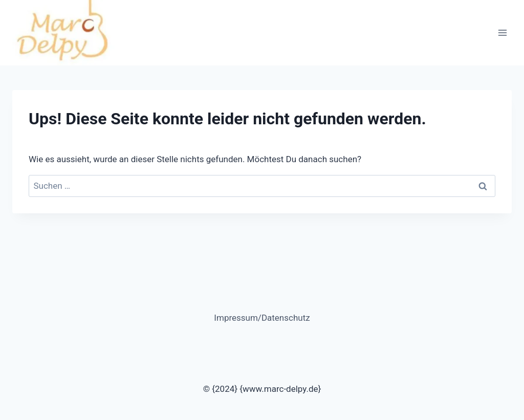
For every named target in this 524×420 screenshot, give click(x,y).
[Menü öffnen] (502, 32)
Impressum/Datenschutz (262, 318)
